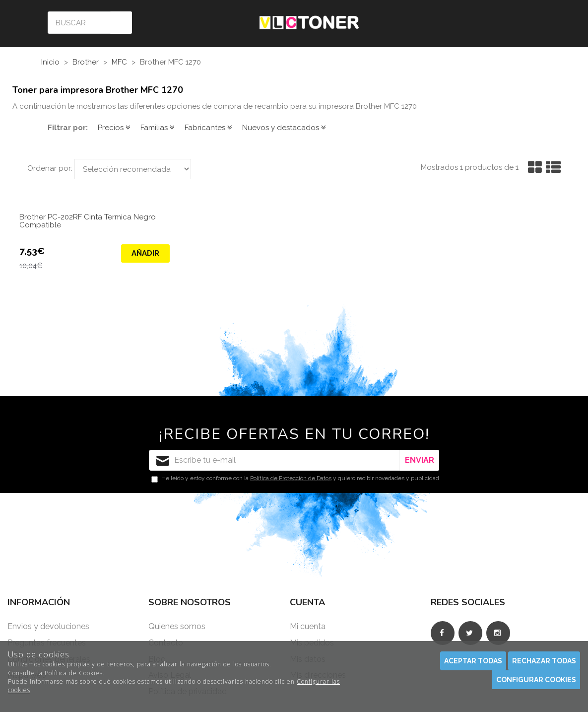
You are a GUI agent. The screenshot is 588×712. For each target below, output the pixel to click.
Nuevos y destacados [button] (284, 128)
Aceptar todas (473, 661)
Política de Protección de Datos (291, 478)
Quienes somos (177, 626)
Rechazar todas (544, 661)
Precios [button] (114, 128)
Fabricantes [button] (208, 128)
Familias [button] (158, 128)
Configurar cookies (536, 680)
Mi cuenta (308, 626)
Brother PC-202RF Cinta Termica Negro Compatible (88, 221)
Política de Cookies (74, 673)
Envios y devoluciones (48, 626)
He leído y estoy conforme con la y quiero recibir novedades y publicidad (295, 479)
